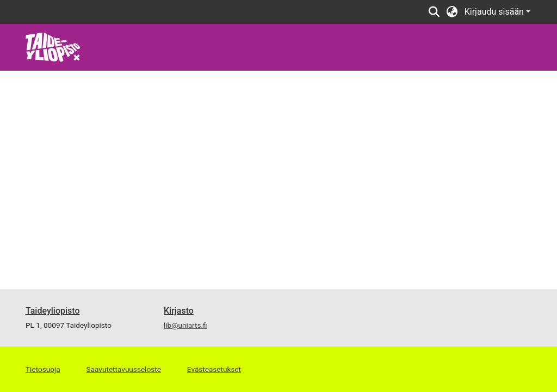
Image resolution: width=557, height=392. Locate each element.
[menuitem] (452, 12)
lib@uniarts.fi (185, 325)
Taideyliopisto (53, 311)
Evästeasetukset (214, 369)
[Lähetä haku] (434, 12)
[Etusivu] (53, 46)
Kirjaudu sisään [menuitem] (494, 12)
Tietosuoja (43, 369)
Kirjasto (179, 311)
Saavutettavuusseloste (124, 369)
